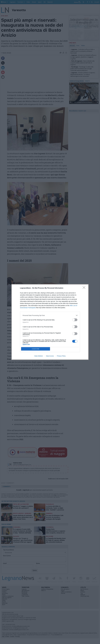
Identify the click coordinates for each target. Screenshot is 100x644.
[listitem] (50, 315)
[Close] (85, 288)
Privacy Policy (61, 356)
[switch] (75, 320)
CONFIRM (36, 349)
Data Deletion (39, 356)
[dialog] (50, 322)
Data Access (50, 356)
